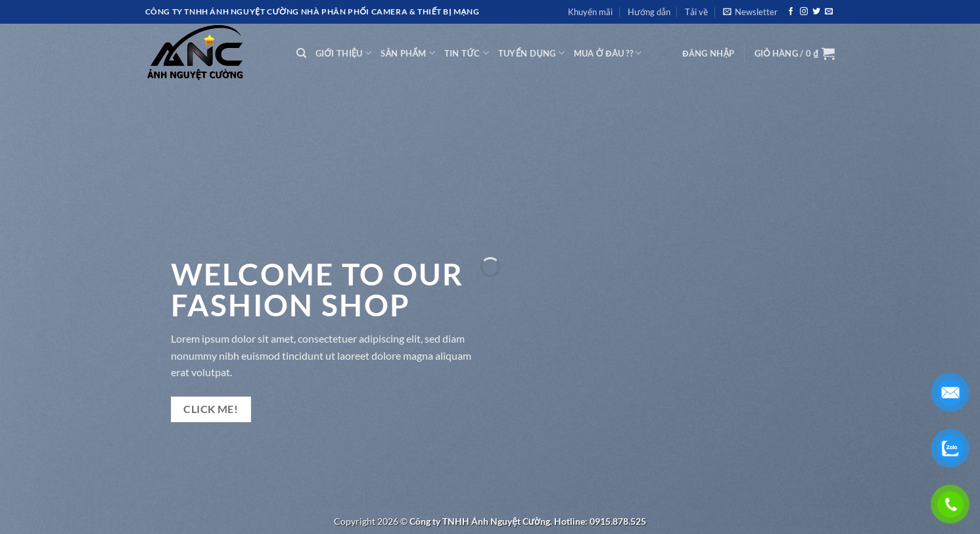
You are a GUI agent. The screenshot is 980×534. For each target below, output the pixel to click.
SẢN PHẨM (408, 53)
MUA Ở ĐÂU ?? (608, 53)
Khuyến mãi (590, 12)
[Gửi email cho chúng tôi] (829, 12)
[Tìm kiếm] (301, 53)
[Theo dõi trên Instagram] (804, 12)
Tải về (696, 12)
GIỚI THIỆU (343, 53)
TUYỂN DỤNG (531, 53)
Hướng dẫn (649, 12)
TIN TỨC (467, 53)
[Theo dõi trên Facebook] (791, 12)
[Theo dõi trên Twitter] (816, 12)
